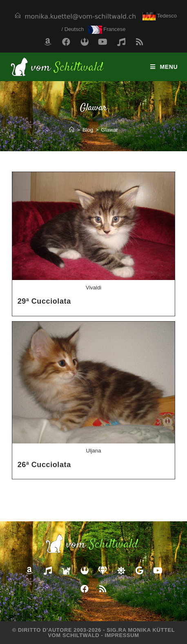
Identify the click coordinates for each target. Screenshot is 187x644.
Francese (107, 29)
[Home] (72, 130)
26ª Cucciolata (44, 465)
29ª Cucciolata (44, 301)
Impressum (122, 635)
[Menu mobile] (164, 67)
